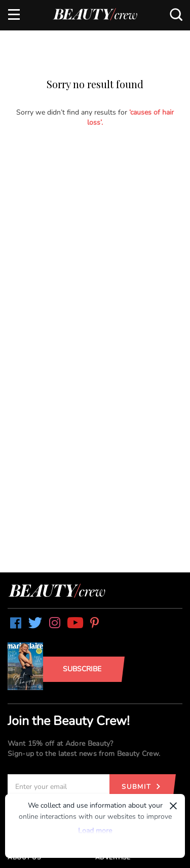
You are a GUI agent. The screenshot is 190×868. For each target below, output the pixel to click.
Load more (95, 831)
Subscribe (82, 669)
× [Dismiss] (173, 806)
